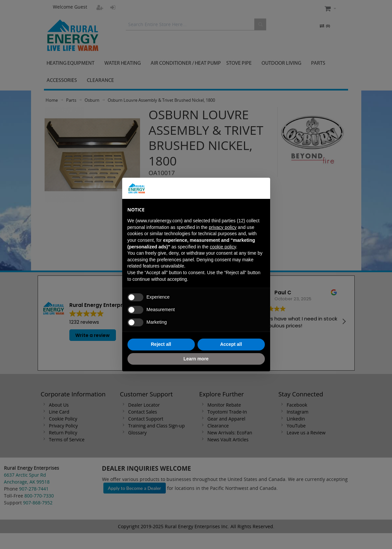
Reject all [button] (161, 344)
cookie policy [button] (223, 247)
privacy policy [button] (223, 227)
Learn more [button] (196, 359)
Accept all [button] (231, 344)
